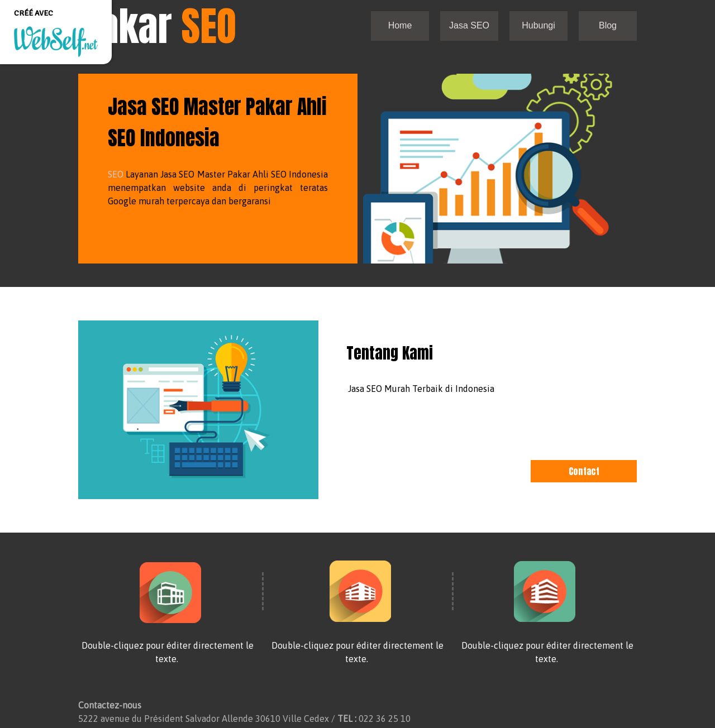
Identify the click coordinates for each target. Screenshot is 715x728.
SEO (116, 174)
